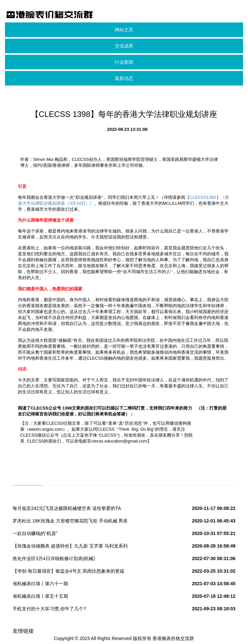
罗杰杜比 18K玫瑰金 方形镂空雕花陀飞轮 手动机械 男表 (70, 521)
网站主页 (124, 30)
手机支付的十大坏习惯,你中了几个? (49, 609)
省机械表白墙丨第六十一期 (40, 584)
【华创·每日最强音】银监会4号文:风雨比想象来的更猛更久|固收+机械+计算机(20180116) (68, 572)
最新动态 (124, 78)
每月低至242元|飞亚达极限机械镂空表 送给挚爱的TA (67, 508)
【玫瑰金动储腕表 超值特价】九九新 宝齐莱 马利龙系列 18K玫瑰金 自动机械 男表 (70, 547)
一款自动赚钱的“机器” (35, 533)
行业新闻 (124, 62)
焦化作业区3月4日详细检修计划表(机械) (54, 558)
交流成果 (124, 46)
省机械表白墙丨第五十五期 (40, 596)
